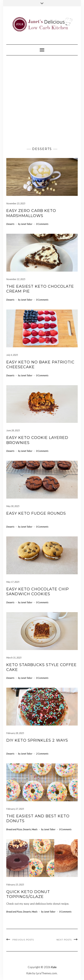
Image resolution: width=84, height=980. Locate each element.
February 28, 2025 (15, 733)
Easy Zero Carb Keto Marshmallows (31, 213)
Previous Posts (23, 940)
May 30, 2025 (13, 506)
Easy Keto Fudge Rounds (36, 513)
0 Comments (42, 224)
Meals (35, 829)
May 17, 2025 (13, 582)
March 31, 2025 (14, 658)
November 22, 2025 (16, 279)
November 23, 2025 (16, 203)
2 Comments (42, 754)
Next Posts (64, 940)
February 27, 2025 (15, 809)
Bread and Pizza (14, 829)
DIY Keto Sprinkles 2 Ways (37, 740)
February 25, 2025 (15, 884)
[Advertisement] (42, 100)
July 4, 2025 (12, 355)
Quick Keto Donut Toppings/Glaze (28, 894)
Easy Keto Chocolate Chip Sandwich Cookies (38, 592)
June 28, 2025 (13, 430)
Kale (54, 967)
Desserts (10, 224)
